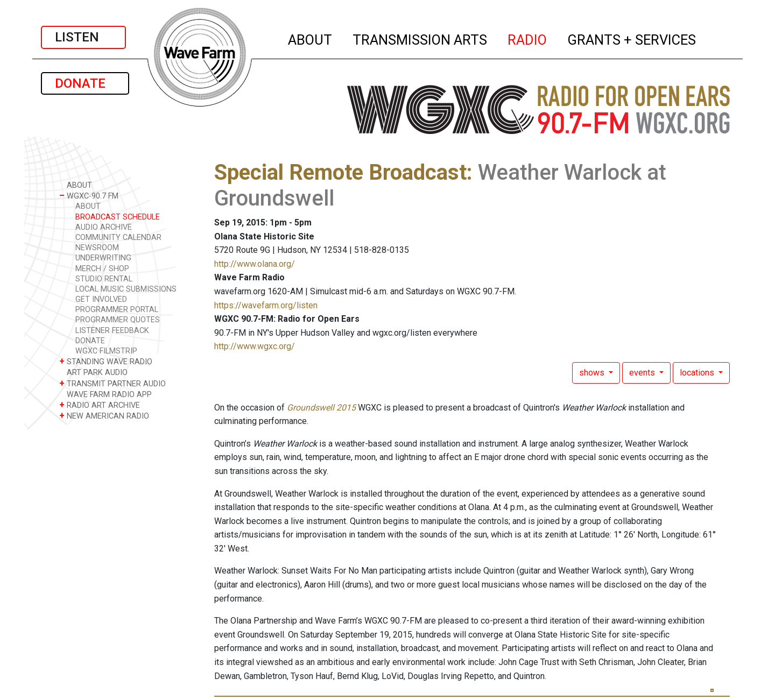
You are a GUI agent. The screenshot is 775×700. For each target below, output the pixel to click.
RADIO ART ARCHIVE (100, 405)
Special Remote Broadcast (340, 172)
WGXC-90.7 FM (89, 196)
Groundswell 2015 (321, 408)
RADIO (528, 38)
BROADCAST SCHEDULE (118, 217)
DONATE (85, 83)
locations (698, 373)
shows (593, 373)
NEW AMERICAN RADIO (104, 416)
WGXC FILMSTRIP (106, 351)
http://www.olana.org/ (255, 264)
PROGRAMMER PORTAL (117, 310)
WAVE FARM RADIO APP (105, 394)
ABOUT (311, 38)
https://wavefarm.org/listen (266, 305)
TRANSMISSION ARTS (420, 38)
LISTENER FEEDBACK (112, 331)
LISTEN (83, 37)
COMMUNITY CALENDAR (118, 238)
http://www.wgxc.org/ (255, 346)
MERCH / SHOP (102, 269)
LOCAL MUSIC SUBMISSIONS (126, 289)
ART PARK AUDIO (93, 372)
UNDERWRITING (103, 258)
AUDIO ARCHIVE (104, 227)
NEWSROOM (97, 248)
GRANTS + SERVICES (632, 38)
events (643, 373)
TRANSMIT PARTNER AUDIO (112, 383)
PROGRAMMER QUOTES (118, 320)
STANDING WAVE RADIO (106, 361)
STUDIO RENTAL (104, 279)
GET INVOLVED (101, 299)
